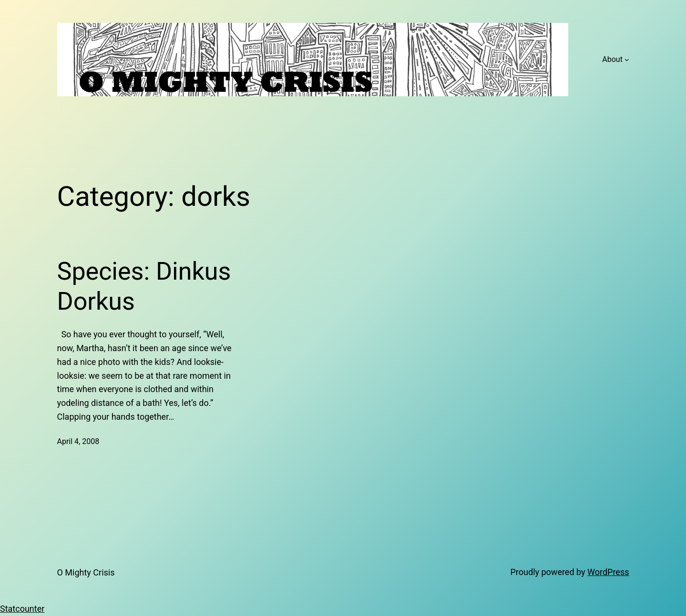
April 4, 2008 (78, 441)
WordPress (608, 572)
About (612, 59)
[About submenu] (627, 60)
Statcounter (22, 609)
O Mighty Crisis (86, 572)
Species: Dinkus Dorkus (144, 286)
